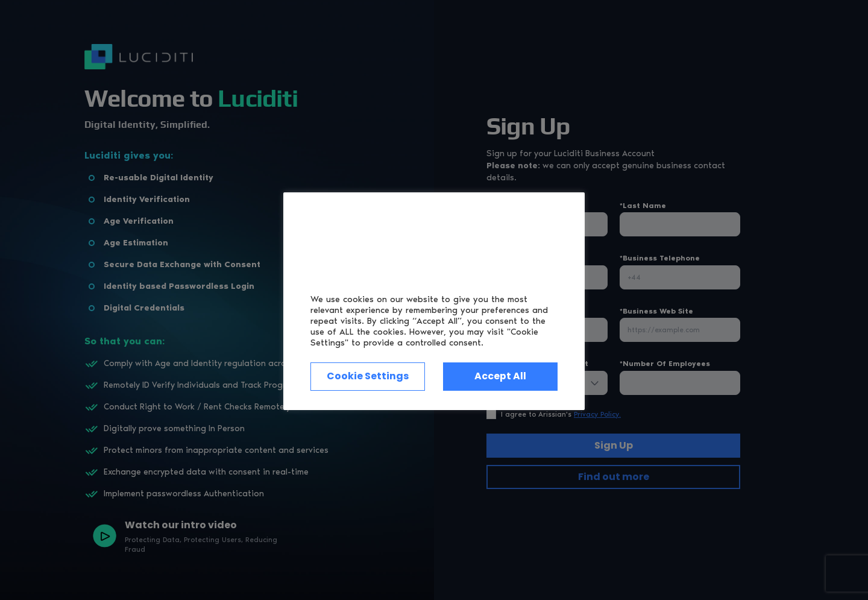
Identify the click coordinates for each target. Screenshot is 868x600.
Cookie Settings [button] (368, 377)
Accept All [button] (500, 377)
